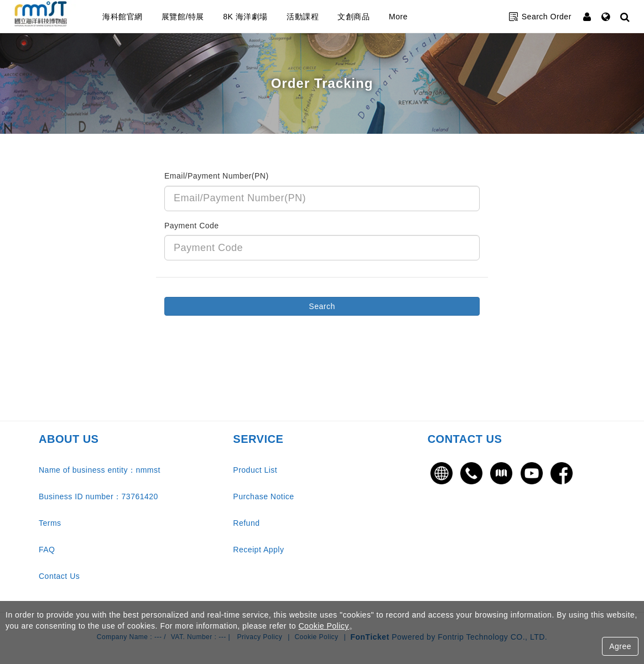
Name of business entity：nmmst (100, 470)
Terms (50, 523)
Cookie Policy (323, 626)
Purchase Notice (263, 496)
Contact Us (59, 576)
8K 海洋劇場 (268, 17)
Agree (620, 646)
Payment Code (192, 226)
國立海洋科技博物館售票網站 (53, 17)
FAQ (47, 550)
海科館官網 (145, 17)
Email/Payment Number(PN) (217, 176)
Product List (255, 470)
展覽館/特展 (205, 17)
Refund (246, 523)
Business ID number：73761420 (98, 496)
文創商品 (376, 17)
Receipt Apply (258, 550)
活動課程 (325, 17)
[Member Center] (588, 17)
